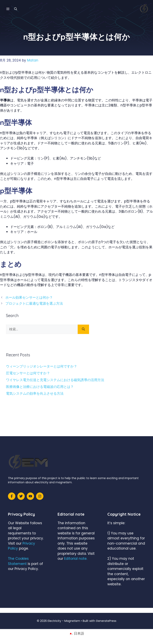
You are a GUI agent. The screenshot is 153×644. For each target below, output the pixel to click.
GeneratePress (106, 621)
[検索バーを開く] (16, 9)
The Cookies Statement (18, 561)
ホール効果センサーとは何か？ (29, 297)
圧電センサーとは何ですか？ (28, 373)
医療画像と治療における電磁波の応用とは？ (40, 387)
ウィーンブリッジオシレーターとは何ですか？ (42, 366)
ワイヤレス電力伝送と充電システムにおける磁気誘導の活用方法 (55, 380)
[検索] (83, 329)
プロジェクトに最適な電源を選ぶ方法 (34, 303)
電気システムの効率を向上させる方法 (35, 393)
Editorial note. (76, 559)
